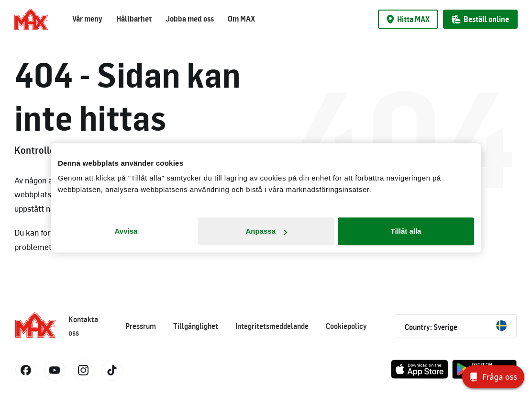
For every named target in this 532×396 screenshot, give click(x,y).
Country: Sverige (456, 326)
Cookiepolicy (346, 326)
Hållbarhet (134, 19)
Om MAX (241, 19)
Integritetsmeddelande (272, 326)
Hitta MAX (408, 19)
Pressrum (141, 326)
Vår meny (87, 19)
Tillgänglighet (196, 326)
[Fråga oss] (493, 377)
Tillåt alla (406, 231)
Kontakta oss (83, 326)
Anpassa (266, 231)
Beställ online (480, 19)
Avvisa (126, 231)
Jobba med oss (190, 19)
